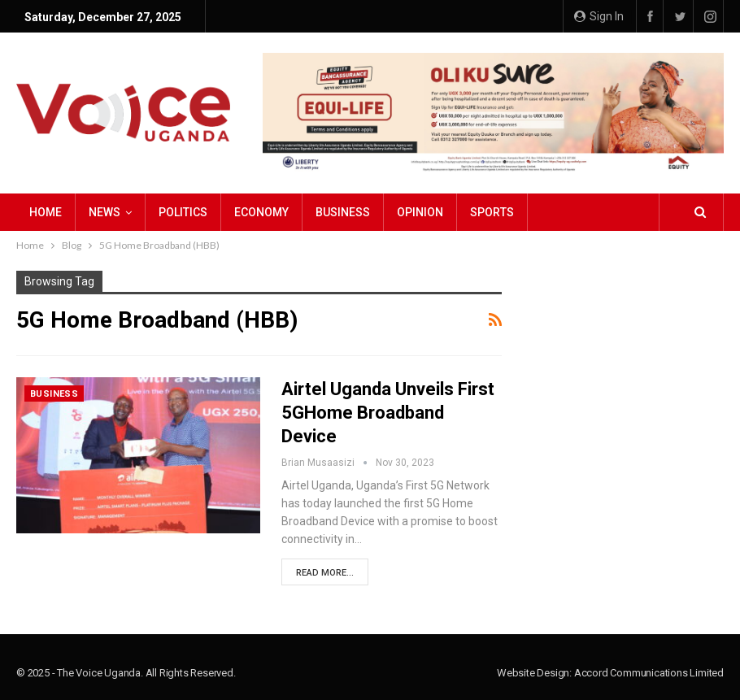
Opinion (420, 212)
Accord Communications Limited (649, 673)
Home (46, 212)
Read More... (325, 573)
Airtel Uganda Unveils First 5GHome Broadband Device (388, 413)
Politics (183, 212)
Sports (492, 212)
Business (343, 212)
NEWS (104, 212)
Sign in (599, 16)
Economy (261, 212)
